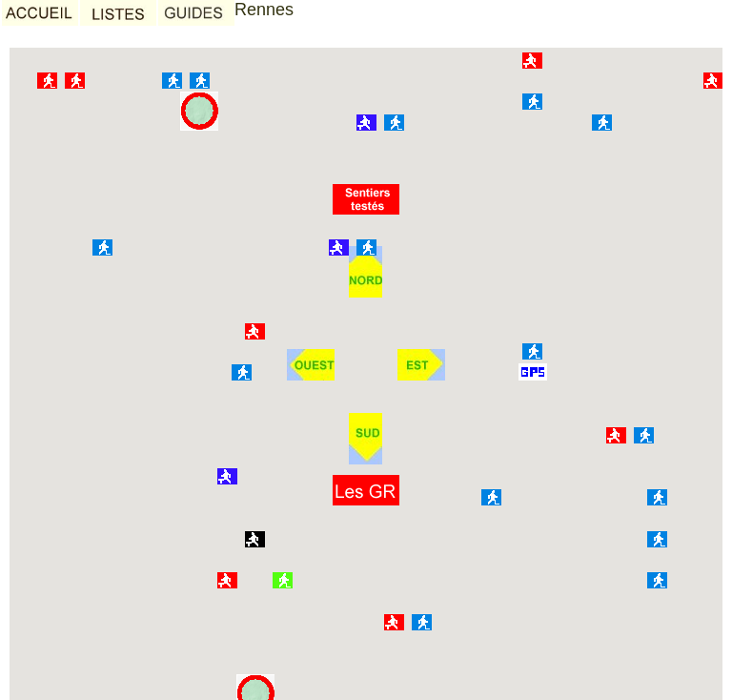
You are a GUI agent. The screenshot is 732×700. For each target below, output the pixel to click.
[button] (366, 490)
